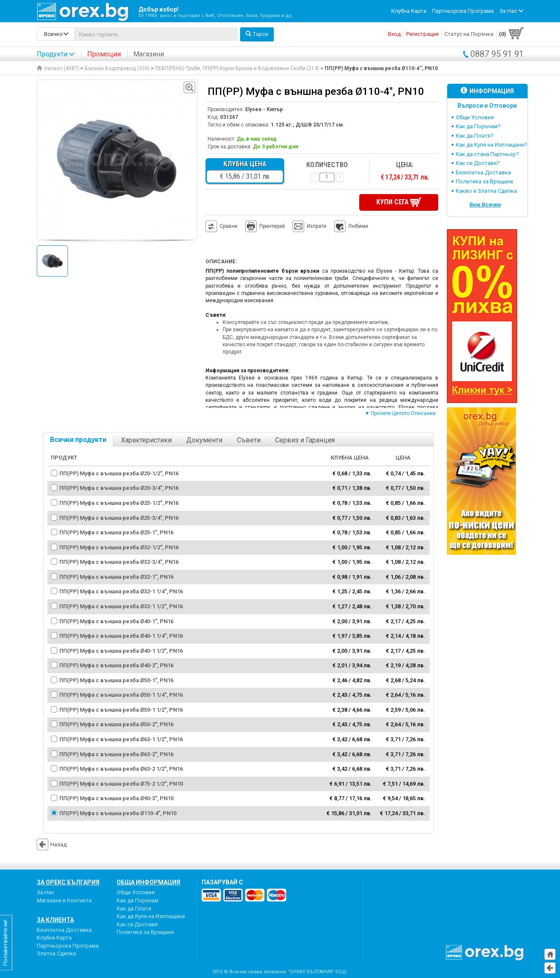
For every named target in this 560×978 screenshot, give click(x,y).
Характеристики (146, 440)
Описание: (221, 261)
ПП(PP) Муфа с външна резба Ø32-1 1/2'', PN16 (121, 605)
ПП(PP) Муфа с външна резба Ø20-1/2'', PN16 (119, 473)
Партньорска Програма (463, 11)
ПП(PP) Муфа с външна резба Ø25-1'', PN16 (116, 532)
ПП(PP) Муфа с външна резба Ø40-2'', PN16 (116, 665)
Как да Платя (134, 908)
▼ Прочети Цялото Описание (400, 413)
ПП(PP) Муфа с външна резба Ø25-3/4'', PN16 (119, 517)
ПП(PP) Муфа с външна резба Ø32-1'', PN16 (116, 576)
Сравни (229, 226)
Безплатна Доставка (483, 172)
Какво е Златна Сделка (486, 191)
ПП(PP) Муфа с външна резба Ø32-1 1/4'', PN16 (121, 591)
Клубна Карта (409, 11)
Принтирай (265, 226)
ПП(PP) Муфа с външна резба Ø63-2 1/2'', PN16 (121, 768)
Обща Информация (148, 882)
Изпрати (317, 226)
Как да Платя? (475, 136)
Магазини (149, 54)
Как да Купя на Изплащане (151, 915)
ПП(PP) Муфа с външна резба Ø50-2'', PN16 (116, 724)
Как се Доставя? (478, 163)
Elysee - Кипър (264, 109)
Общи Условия (475, 117)
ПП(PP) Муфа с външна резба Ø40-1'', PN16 (116, 620)
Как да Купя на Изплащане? (491, 145)
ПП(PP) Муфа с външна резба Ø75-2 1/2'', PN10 (121, 783)
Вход (394, 34)
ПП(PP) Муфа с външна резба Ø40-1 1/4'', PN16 (121, 635)
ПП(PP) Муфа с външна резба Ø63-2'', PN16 (116, 753)
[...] (156, 34)
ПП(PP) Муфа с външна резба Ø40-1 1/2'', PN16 (121, 650)
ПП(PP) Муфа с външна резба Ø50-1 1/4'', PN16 (121, 694)
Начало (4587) (58, 68)
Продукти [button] (56, 54)
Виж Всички (485, 205)
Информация (487, 91)
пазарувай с (222, 882)
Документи (204, 440)
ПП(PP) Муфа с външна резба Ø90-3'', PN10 (116, 798)
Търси (257, 34)
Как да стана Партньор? (487, 154)
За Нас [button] (512, 11)
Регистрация (422, 34)
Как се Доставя (137, 924)
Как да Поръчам (138, 900)
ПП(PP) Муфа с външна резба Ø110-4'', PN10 (118, 812)
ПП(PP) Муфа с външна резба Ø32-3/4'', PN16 (119, 561)
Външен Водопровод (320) (117, 68)
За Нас (45, 892)
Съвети (249, 440)
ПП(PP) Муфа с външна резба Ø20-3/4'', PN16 (119, 488)
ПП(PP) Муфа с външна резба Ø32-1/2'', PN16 (119, 546)
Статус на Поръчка (469, 34)
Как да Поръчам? (478, 126)
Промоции (104, 54)
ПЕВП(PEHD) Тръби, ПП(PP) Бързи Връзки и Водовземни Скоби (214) (237, 68)
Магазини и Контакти (64, 900)
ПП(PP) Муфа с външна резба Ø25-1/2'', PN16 (119, 502)
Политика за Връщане (484, 181)
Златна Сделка (56, 953)
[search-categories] (56, 34)
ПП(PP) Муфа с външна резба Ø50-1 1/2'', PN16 (121, 709)
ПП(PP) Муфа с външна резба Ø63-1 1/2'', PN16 (121, 738)
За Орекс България (68, 882)
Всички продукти (78, 439)
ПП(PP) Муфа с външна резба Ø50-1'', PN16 (116, 679)
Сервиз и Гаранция (305, 440)
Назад (52, 844)
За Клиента (55, 919)
